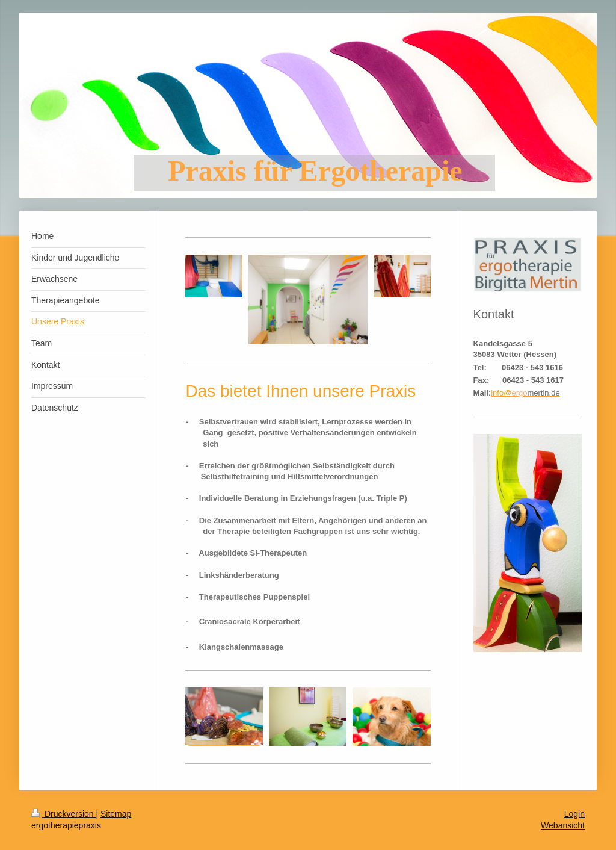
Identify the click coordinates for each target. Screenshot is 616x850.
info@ (501, 393)
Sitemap (116, 814)
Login (574, 814)
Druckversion (63, 814)
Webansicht (563, 825)
